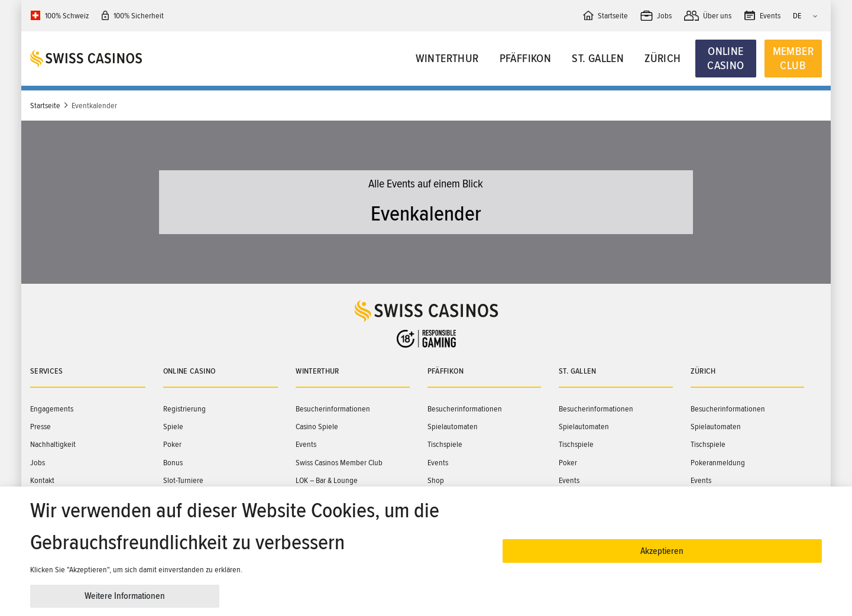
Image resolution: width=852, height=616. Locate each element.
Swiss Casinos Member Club (339, 463)
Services (47, 371)
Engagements (52, 409)
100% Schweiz (67, 16)
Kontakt (42, 480)
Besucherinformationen (333, 409)
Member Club (793, 59)
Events (306, 444)
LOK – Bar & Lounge (327, 480)
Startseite (45, 106)
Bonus (173, 463)
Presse (41, 427)
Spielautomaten (453, 427)
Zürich (663, 59)
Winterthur (447, 59)
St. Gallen (598, 59)
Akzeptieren (662, 551)
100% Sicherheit (139, 16)
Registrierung (184, 409)
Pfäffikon (526, 59)
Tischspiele (445, 444)
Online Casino (725, 59)
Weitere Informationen (125, 596)
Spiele (173, 427)
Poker (172, 444)
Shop (436, 480)
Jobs (38, 463)
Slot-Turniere (183, 480)
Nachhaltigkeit (53, 444)
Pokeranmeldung (718, 463)
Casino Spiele (317, 427)
